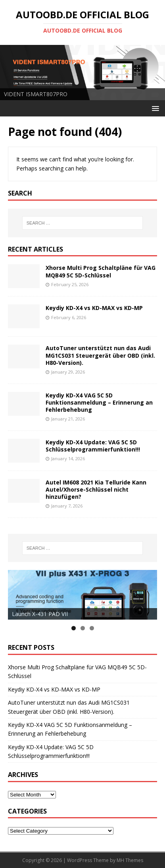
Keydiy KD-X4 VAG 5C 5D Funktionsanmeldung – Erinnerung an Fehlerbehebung (99, 402)
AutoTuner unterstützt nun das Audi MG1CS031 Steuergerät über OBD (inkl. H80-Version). (100, 355)
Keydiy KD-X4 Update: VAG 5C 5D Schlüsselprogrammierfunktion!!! (93, 446)
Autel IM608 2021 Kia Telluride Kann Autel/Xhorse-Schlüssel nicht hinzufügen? (96, 489)
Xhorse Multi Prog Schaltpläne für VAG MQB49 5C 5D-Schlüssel (101, 271)
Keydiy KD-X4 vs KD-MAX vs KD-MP (94, 308)
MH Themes (130, 860)
